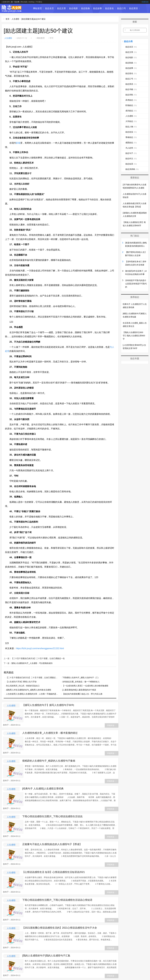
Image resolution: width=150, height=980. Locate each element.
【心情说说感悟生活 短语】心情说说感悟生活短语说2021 (54, 872)
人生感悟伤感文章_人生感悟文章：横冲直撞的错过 (50, 733)
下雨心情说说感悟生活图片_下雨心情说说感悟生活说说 (52, 816)
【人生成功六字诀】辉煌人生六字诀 (21, 681)
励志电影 (73, 8)
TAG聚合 (39, 2)
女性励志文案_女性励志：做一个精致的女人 (81, 681)
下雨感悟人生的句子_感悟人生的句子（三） (81, 677)
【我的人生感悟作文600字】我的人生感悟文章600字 (134, 336)
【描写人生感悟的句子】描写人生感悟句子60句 (48, 705)
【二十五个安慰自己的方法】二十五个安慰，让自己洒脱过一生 (38, 658)
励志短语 (131, 164)
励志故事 (97, 8)
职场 (18, 143)
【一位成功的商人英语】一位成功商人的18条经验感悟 (85, 685)
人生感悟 (15, 19)
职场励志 (131, 105)
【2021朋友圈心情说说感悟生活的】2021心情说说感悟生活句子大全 (60, 927)
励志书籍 (37, 18)
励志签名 (109, 8)
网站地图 (24, 2)
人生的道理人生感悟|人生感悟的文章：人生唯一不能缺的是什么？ (34, 694)
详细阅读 (111, 725)
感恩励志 (131, 143)
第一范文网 (15, 2)
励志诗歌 (49, 18)
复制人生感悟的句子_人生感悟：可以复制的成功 (32, 663)
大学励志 (131, 121)
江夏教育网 (6, 2)
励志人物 (131, 127)
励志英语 (133, 8)
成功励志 (131, 111)
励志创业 (131, 132)
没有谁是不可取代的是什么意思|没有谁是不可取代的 (136, 284)
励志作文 (131, 159)
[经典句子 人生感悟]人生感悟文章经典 (43, 788)
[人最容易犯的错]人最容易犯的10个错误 (79, 690)
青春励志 (131, 137)
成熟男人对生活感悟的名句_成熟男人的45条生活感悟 (29, 690)
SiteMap (31, 2)
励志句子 (131, 153)
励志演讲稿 (132, 169)
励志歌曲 (85, 8)
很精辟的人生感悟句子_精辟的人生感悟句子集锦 (49, 760)
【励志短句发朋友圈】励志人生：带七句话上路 (82, 694)
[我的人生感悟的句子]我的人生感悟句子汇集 (46, 955)
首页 (7, 19)
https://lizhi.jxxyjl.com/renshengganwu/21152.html (40, 648)
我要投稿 (145, 2)
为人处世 (131, 148)
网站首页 (37, 8)
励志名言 (49, 8)
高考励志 (131, 100)
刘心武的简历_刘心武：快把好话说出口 (23, 685)
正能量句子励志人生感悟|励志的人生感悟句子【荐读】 (52, 844)
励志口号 (121, 8)
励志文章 (61, 8)
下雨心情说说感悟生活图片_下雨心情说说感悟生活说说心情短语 (57, 900)
